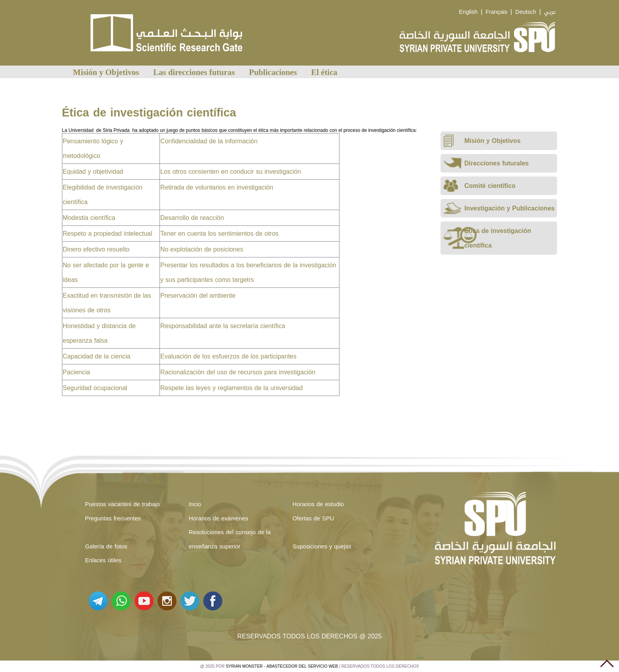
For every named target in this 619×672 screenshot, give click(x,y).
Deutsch (526, 12)
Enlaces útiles (103, 560)
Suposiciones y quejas (322, 546)
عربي (550, 12)
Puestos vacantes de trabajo (122, 504)
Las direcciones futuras (194, 72)
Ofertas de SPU (313, 518)
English (468, 12)
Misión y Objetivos (106, 72)
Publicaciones (273, 72)
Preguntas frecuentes (113, 518)
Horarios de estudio (318, 504)
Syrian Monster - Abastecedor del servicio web (282, 666)
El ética (324, 72)
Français (496, 12)
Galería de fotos (106, 546)
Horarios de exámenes (219, 518)
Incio (195, 504)
